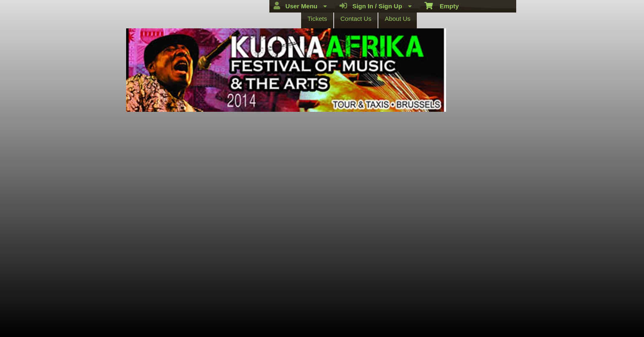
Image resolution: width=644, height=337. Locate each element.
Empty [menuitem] (442, 5)
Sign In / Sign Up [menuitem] (376, 6)
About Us (398, 19)
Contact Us (356, 19)
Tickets (317, 19)
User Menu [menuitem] (300, 6)
